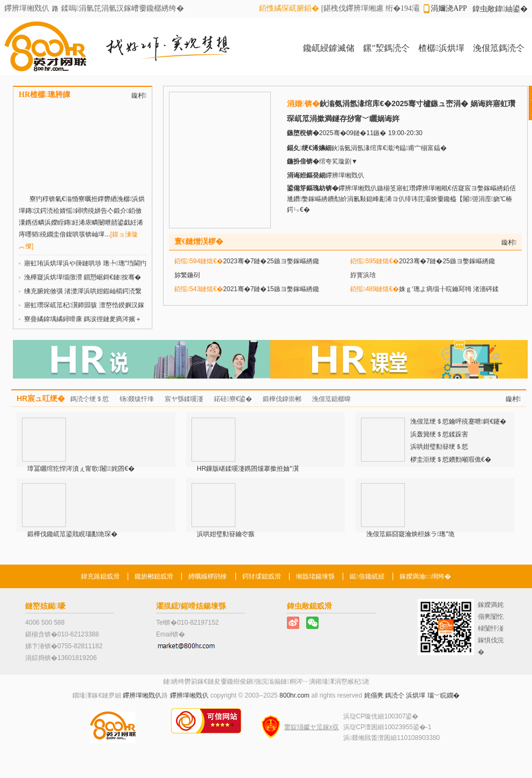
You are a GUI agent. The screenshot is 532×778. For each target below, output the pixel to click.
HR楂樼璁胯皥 (45, 95)
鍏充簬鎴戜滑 (100, 576)
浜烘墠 (416, 695)
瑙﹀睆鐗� (444, 695)
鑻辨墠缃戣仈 (142, 695)
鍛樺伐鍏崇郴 (282, 399)
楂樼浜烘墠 (441, 48)
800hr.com (294, 695)
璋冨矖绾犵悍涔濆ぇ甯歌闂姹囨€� (81, 469)
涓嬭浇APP (449, 8)
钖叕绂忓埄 (137, 399)
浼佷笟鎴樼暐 (331, 399)
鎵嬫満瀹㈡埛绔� (425, 576)
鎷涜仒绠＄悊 (90, 399)
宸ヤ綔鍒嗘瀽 (184, 399)
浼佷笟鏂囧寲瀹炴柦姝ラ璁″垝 (411, 534)
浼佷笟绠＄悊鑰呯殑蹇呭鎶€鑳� (458, 421)
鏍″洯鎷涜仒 (386, 48)
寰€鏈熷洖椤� (199, 242)
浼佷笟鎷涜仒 (499, 48)
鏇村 (139, 95)
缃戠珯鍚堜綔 (315, 576)
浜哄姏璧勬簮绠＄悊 (439, 447)
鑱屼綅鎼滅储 (329, 48)
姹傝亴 (374, 695)
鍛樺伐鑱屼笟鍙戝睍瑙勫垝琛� (72, 534)
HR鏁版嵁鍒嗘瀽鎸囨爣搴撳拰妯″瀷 (248, 469)
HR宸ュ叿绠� (41, 398)
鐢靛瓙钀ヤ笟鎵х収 (312, 727)
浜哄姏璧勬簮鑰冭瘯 (226, 534)
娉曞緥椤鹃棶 (208, 576)
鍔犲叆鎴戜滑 (262, 576)
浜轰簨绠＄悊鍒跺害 (439, 434)
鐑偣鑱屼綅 (367, 576)
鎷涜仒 (395, 695)
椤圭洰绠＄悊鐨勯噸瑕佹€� (451, 460)
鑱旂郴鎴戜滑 (154, 576)
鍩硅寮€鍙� (233, 399)
